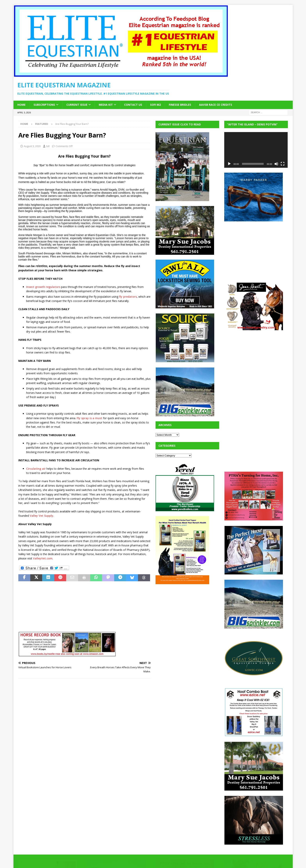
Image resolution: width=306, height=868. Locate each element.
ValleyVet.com (43, 558)
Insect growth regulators (43, 287)
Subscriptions (44, 105)
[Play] (229, 164)
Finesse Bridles (180, 105)
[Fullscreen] (283, 164)
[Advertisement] (185, 613)
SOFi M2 (155, 105)
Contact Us (133, 105)
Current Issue (77, 105)
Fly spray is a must (89, 418)
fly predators (128, 297)
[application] (256, 150)
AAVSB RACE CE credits (216, 105)
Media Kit (106, 105)
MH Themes (87, 859)
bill (48, 146)
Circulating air (36, 469)
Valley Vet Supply (41, 516)
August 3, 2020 (32, 146)
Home (21, 105)
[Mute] (276, 164)
